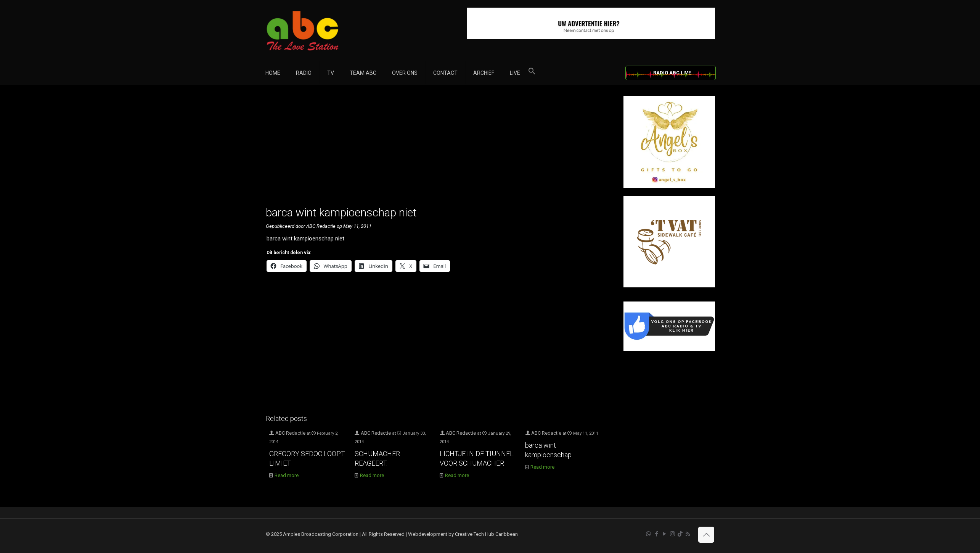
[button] (532, 73)
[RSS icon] (688, 534)
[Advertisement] (436, 150)
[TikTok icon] (680, 534)
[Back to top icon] (706, 535)
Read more (287, 475)
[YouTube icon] (664, 534)
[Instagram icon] (672, 534)
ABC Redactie (290, 433)
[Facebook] (669, 349)
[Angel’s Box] (669, 186)
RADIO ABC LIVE (672, 73)
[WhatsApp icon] (648, 534)
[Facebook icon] (656, 534)
